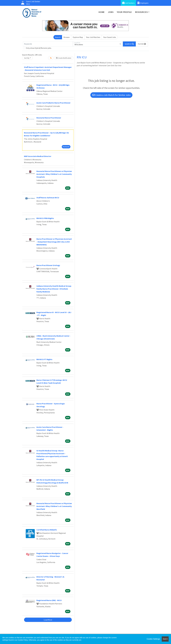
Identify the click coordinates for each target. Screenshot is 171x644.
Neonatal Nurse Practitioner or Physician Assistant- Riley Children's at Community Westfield (54, 506)
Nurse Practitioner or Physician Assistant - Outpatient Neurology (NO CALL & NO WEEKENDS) (54, 242)
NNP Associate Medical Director (38, 156)
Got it (165, 639)
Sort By (27, 58)
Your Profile (124, 12)
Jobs (111, 12)
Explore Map (78, 37)
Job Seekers (128, 3)
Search (58, 37)
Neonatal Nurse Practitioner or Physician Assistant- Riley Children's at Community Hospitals (54, 174)
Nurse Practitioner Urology (48, 265)
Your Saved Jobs (110, 37)
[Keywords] (48, 44)
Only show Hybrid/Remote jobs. (39, 48)
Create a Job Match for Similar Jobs (111, 95)
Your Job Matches (93, 37)
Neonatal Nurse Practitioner (49, 118)
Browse (67, 37)
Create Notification (64, 58)
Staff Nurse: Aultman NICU (48, 198)
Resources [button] (141, 12)
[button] (142, 44)
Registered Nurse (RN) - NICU (49, 600)
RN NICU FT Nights (44, 359)
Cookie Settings (153, 639)
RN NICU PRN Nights (45, 218)
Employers (143, 3)
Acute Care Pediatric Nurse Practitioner (53, 103)
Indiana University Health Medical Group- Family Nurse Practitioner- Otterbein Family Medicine (54, 289)
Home (102, 12)
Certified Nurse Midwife (47, 530)
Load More (48, 620)
